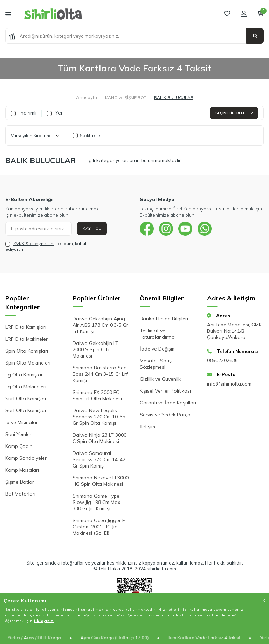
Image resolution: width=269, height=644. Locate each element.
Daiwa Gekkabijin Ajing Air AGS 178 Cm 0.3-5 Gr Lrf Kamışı (100, 325)
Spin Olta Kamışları (27, 351)
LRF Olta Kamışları (26, 327)
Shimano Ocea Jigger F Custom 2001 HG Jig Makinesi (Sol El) (99, 527)
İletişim (147, 427)
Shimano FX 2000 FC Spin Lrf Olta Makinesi (97, 395)
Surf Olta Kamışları (26, 399)
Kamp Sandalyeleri (26, 458)
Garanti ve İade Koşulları (168, 403)
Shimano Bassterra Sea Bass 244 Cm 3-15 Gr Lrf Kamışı (100, 374)
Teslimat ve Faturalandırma (157, 334)
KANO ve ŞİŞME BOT (126, 98)
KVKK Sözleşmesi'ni (34, 244)
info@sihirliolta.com (229, 384)
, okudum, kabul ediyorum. (46, 246)
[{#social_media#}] (147, 229)
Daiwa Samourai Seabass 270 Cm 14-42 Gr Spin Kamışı (99, 459)
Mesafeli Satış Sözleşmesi (156, 364)
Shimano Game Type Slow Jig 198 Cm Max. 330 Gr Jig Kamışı (97, 502)
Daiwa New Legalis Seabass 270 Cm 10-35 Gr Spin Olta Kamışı (99, 417)
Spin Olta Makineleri (28, 363)
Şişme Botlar (20, 482)
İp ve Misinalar (22, 422)
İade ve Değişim (158, 349)
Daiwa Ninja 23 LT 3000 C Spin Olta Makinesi (99, 438)
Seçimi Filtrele (234, 113)
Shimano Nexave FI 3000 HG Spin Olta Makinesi (101, 481)
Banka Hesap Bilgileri (164, 319)
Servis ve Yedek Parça (165, 415)
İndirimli (24, 113)
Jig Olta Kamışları (25, 375)
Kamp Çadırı (19, 446)
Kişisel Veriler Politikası (165, 391)
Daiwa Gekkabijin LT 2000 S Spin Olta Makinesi (95, 349)
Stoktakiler (87, 135)
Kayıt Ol (92, 228)
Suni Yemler (18, 434)
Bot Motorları (20, 494)
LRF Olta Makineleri (27, 339)
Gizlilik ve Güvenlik (160, 379)
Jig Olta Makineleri (26, 387)
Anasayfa (87, 97)
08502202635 (222, 360)
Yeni (56, 113)
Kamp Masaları (22, 470)
